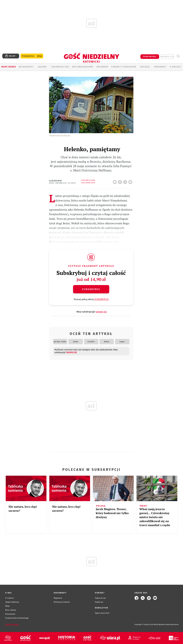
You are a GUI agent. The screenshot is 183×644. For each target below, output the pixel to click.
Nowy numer (9, 67)
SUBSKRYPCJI (101, 299)
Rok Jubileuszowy (83, 67)
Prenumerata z (32, 56)
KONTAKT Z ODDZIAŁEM (124, 67)
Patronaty (160, 67)
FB (121, 181)
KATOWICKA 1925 (60, 67)
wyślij (131, 181)
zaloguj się (167, 57)
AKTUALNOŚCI (26, 67)
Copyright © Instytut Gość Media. (146, 624)
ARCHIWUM (102, 67)
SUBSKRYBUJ (150, 57)
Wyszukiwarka (178, 56)
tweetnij (126, 181)
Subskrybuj (91, 289)
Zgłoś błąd (12, 625)
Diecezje (145, 67)
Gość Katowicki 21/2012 (63, 183)
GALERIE (42, 67)
